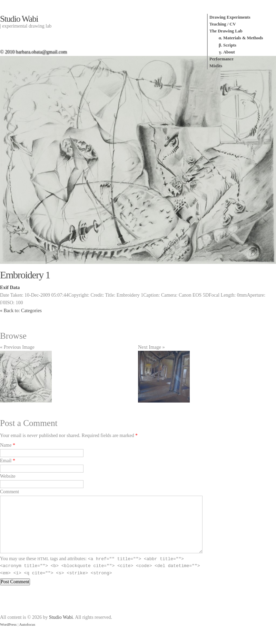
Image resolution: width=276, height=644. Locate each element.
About (229, 52)
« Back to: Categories (21, 311)
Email (6, 461)
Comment (9, 492)
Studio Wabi (19, 19)
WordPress (8, 624)
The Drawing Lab (226, 31)
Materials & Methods (243, 38)
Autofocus (27, 624)
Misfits (216, 66)
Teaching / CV (223, 24)
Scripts (230, 45)
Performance (221, 59)
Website (8, 476)
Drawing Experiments (230, 17)
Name (6, 445)
